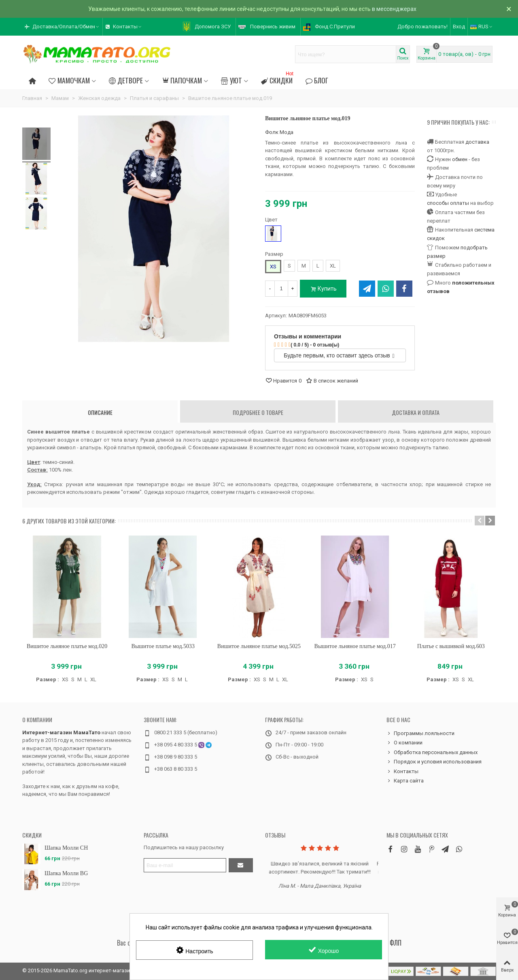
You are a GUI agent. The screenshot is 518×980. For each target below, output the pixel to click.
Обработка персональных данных (432, 753)
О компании (37, 720)
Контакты (402, 772)
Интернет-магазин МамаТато (61, 732)
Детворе (126, 80)
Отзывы (275, 835)
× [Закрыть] (509, 9)
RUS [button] (482, 27)
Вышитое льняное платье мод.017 (355, 646)
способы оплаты (448, 203)
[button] (62, 27)
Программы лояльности (420, 733)
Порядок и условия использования (434, 762)
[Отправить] (241, 865)
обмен (460, 159)
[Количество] (281, 289)
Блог (317, 80)
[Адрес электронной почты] (185, 865)
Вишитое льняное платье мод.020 (67, 646)
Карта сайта (405, 781)
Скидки (278, 79)
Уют (231, 80)
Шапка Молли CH (66, 848)
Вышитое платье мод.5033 (163, 646)
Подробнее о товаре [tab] (258, 412)
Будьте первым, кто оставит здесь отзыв (339, 355)
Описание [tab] (100, 412)
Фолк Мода (279, 132)
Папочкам (182, 80)
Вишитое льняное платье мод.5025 (259, 646)
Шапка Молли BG (66, 873)
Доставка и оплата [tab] (416, 412)
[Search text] (346, 54)
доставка (477, 142)
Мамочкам (69, 80)
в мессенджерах (394, 9)
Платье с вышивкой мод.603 (451, 646)
